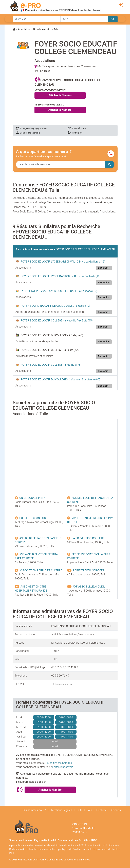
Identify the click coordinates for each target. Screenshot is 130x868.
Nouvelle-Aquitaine (42, 29)
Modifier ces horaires (59, 763)
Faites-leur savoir (62, 767)
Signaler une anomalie (28, 133)
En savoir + (104, 268)
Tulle (56, 29)
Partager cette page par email (32, 128)
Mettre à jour (75, 133)
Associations (24, 29)
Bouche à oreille (77, 128)
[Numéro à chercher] (60, 165)
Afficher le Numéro (60, 95)
